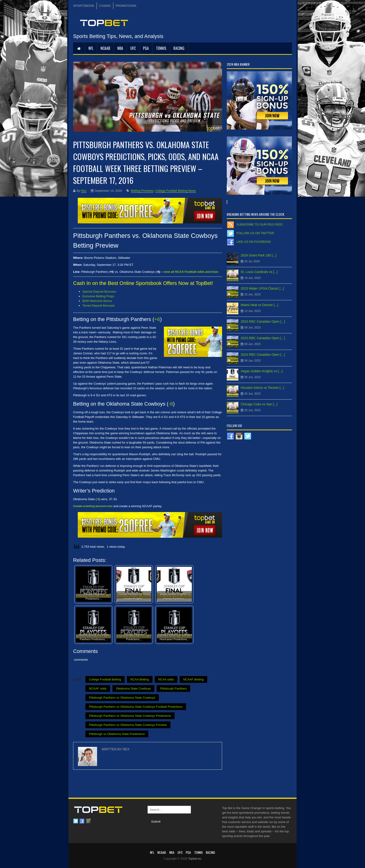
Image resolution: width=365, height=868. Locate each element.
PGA (146, 48)
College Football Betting (105, 679)
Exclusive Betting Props (98, 296)
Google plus (88, 821)
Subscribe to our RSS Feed (259, 224)
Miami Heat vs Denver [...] (259, 305)
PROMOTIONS (126, 6)
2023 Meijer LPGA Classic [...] (262, 288)
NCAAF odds (98, 689)
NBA (120, 48)
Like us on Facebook (254, 242)
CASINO (105, 6)
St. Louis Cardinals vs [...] (259, 272)
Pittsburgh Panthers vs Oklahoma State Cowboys (122, 698)
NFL (91, 48)
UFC (133, 48)
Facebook (82, 821)
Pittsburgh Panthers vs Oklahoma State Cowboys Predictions (130, 716)
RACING (179, 48)
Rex (84, 191)
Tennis (161, 48)
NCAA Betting (140, 679)
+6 (157, 319)
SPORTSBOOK (84, 6)
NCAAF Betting (193, 679)
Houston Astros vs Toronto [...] (262, 388)
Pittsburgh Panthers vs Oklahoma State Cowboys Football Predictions (136, 707)
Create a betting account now (93, 506)
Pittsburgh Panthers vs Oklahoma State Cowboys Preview (128, 725)
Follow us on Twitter (255, 233)
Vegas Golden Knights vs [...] (262, 371)
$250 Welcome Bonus (97, 301)
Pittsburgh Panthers (173, 689)
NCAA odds (166, 679)
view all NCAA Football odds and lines (191, 272)
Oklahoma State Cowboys (133, 689)
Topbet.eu (195, 859)
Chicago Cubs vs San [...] (259, 404)
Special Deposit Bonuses (99, 292)
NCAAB (105, 48)
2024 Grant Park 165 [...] (259, 255)
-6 (171, 404)
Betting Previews (142, 191)
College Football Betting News (176, 191)
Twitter (76, 821)
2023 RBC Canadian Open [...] (263, 321)
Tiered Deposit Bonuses (98, 306)
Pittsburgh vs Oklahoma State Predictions (117, 734)
